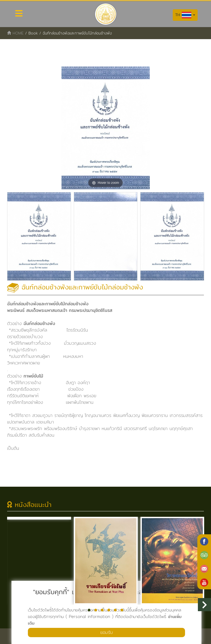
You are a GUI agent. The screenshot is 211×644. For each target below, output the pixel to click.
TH (185, 15)
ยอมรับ (107, 632)
